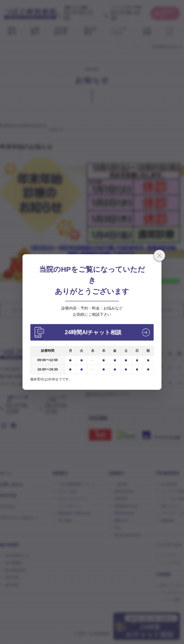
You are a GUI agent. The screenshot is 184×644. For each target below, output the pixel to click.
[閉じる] (159, 256)
